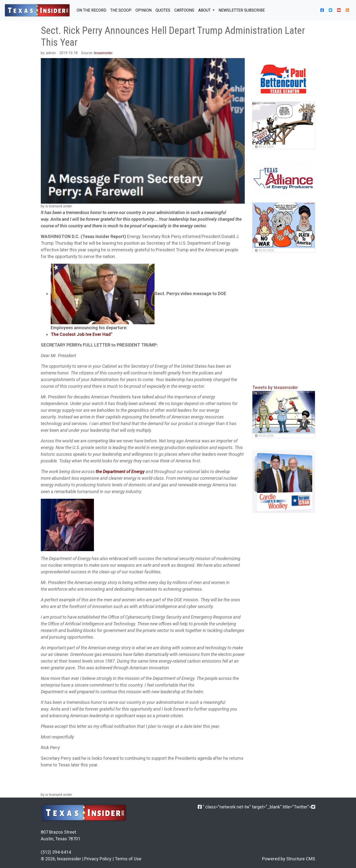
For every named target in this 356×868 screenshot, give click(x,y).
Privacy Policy (98, 859)
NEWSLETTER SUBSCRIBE (242, 10)
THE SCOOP (121, 10)
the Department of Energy (120, 471)
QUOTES (163, 10)
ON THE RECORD (91, 10)
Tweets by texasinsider (275, 387)
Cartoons (184, 10)
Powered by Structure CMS (289, 859)
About (205, 10)
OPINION (144, 10)
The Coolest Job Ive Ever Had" (81, 334)
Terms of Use (128, 859)
